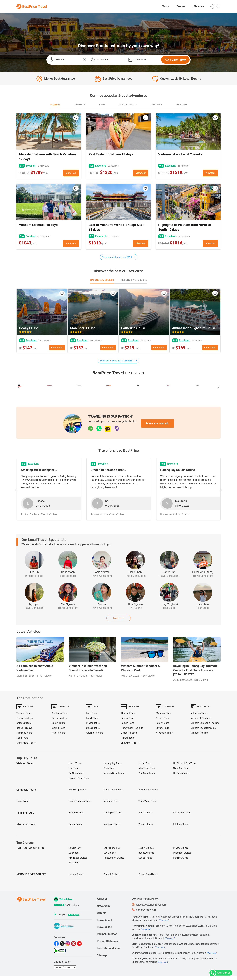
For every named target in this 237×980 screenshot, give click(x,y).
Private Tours (58, 733)
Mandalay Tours (112, 824)
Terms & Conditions (109, 948)
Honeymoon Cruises (114, 858)
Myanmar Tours (164, 713)
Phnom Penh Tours (113, 790)
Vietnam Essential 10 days (38, 225)
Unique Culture (24, 723)
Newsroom (103, 906)
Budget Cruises (146, 853)
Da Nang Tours (76, 773)
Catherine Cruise (133, 328)
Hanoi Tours (75, 763)
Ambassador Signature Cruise (194, 328)
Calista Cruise (181, 514)
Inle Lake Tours (181, 824)
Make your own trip (158, 423)
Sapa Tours (109, 768)
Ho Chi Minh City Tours (185, 763)
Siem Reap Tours (77, 790)
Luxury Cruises (146, 848)
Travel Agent (105, 920)
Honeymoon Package (132, 728)
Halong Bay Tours (113, 763)
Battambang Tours (148, 790)
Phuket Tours (145, 813)
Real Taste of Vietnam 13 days (111, 154)
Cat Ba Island (145, 858)
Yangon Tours (145, 824)
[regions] (65, 967)
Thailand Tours (129, 713)
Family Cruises (181, 858)
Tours (165, 6)
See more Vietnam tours (119, 257)
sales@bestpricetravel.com (149, 905)
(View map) (164, 920)
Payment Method (107, 934)
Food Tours (22, 738)
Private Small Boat (148, 874)
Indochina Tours (199, 713)
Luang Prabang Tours (80, 801)
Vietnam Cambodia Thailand (205, 723)
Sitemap (102, 955)
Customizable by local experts (181, 78)
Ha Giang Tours (181, 773)
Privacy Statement (108, 941)
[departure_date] (142, 60)
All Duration (102, 60)
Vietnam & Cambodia (201, 718)
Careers (102, 913)
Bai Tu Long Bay (112, 848)
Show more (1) (130, 743)
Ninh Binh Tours (181, 768)
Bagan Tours (75, 824)
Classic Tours (93, 728)
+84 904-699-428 (144, 910)
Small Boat (74, 863)
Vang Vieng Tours (147, 801)
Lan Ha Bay (75, 848)
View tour (71, 173)
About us (199, 6)
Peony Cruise (29, 328)
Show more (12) (26, 743)
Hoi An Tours (145, 763)
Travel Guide (104, 927)
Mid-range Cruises (78, 858)
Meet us (119, 618)
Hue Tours (74, 768)
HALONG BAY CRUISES (30, 848)
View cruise (57, 348)
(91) (132, 361)
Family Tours (93, 718)
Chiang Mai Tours (112, 813)
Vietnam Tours (24, 713)
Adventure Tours (94, 733)
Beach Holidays (24, 728)
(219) (130, 257)
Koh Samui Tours (182, 813)
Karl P (109, 501)
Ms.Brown (181, 501)
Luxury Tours (58, 723)
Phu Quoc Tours (147, 773)
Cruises (181, 6)
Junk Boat (74, 853)
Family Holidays (25, 718)
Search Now (175, 60)
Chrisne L (41, 501)
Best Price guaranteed (118, 78)
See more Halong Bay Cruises (118, 361)
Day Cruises (110, 853)
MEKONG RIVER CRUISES (31, 874)
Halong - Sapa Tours (79, 778)
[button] (18, 387)
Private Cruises (181, 848)
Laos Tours (92, 713)
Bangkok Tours (76, 813)
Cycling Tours (58, 728)
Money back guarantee (60, 78)
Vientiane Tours (111, 801)
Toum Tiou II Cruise (45, 514)
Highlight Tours (24, 733)
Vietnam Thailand (200, 733)
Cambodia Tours (60, 713)
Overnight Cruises (182, 853)
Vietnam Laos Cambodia (203, 728)
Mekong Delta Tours (114, 773)
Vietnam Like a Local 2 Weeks (180, 154)
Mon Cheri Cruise (83, 328)
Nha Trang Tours (147, 768)
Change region (62, 962)
